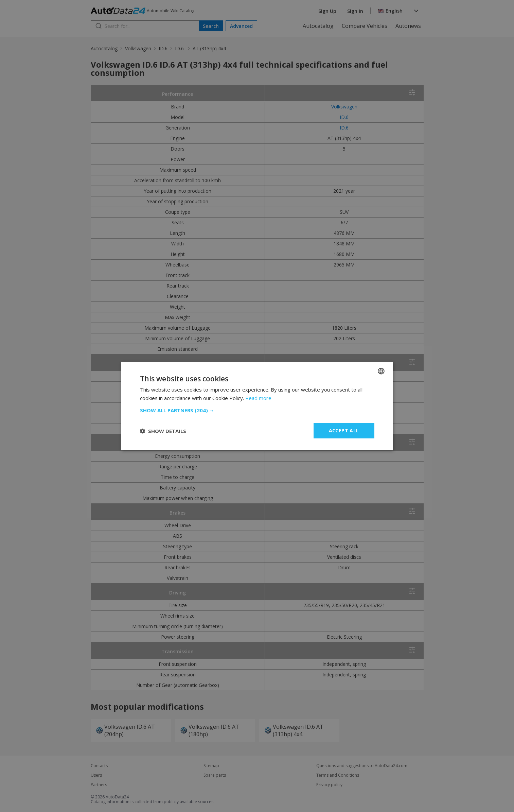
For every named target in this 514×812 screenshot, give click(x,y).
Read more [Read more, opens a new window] (258, 398)
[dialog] (257, 406)
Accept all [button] (344, 430)
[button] (257, 410)
